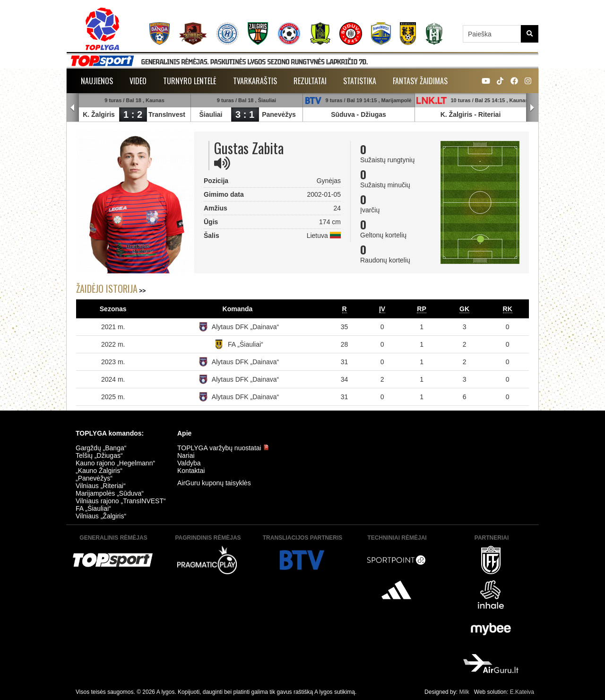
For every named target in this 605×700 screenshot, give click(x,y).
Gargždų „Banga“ (101, 448)
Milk (464, 692)
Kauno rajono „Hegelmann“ (115, 463)
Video (138, 81)
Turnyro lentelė (190, 81)
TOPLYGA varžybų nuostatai (223, 448)
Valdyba (189, 463)
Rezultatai (310, 81)
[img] (222, 163)
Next (532, 108)
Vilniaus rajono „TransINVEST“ (121, 501)
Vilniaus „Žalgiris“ (101, 516)
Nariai (186, 455)
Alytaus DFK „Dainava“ (245, 327)
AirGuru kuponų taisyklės (214, 483)
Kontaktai (191, 471)
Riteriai (489, 114)
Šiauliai (211, 114)
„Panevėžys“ (94, 478)
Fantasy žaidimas (420, 81)
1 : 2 (133, 114)
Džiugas (373, 114)
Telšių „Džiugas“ (99, 455)
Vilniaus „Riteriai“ (101, 486)
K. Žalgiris (99, 114)
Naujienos (97, 81)
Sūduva (343, 114)
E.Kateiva (522, 692)
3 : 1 (245, 114)
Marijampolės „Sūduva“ (110, 493)
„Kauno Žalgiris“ (99, 471)
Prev (73, 108)
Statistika (360, 81)
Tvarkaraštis (255, 81)
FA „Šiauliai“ (246, 344)
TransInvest (167, 114)
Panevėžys (279, 114)
